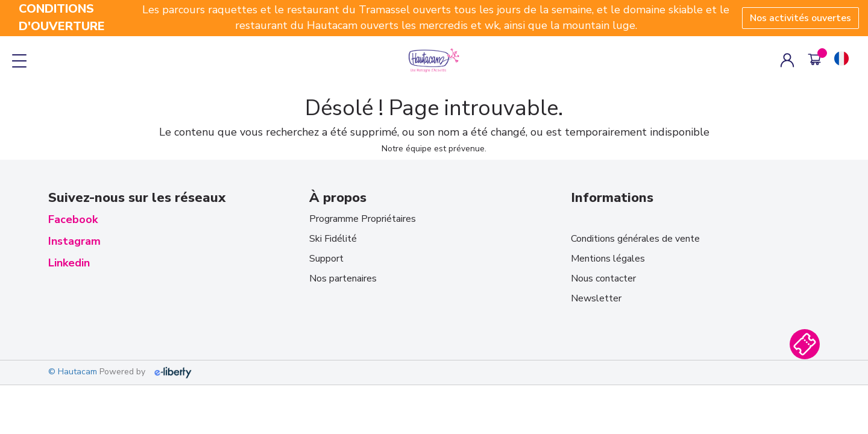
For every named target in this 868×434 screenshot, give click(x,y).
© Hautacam (73, 372)
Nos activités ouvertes (800, 18)
